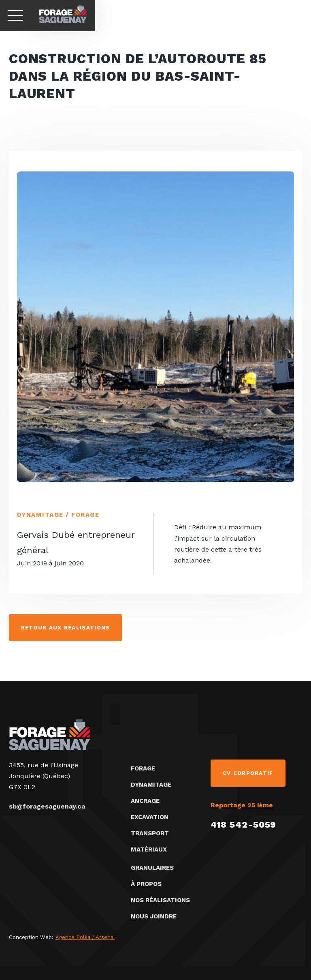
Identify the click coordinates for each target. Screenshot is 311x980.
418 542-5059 (244, 825)
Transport (150, 833)
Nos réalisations (160, 900)
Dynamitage (151, 785)
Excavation (150, 817)
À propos (146, 884)
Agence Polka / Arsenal (85, 937)
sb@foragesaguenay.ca (47, 806)
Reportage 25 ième (242, 805)
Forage (143, 768)
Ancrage (145, 801)
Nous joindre (154, 916)
